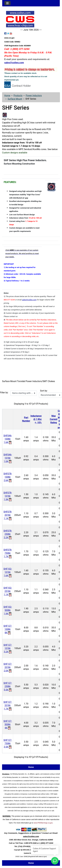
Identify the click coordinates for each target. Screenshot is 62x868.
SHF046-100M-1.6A (8, 439)
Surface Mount (15, 99)
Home (7, 96)
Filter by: (4, 393)
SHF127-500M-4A (8, 724)
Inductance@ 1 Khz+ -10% (36, 419)
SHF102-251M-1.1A (8, 591)
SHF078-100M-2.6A (8, 477)
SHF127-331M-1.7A (8, 705)
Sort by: (44, 391)
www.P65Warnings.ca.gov (43, 823)
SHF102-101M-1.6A (8, 572)
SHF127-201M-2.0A (8, 667)
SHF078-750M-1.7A (8, 553)
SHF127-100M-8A (8, 629)
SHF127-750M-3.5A (8, 743)
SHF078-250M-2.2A (8, 534)
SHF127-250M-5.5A (8, 686)
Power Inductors (34, 96)
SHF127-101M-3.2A (8, 648)
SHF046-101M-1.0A (8, 458)
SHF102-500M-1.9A (8, 610)
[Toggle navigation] (7, 3)
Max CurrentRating (54, 419)
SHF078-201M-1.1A (8, 515)
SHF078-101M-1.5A (8, 496)
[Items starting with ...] (24, 393)
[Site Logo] (31, 19)
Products (18, 96)
